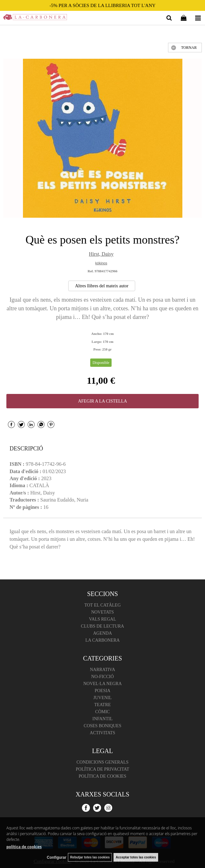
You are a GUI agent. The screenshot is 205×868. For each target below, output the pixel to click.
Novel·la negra (102, 684)
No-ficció (102, 677)
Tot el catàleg (102, 605)
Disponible (101, 363)
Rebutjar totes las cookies (90, 857)
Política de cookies (102, 776)
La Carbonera (103, 640)
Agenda (102, 633)
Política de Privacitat (102, 769)
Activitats (103, 733)
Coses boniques (103, 726)
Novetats (102, 612)
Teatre (102, 705)
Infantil (103, 719)
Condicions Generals (102, 762)
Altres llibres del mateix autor (102, 286)
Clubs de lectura (102, 626)
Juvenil (103, 698)
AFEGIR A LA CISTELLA (103, 401)
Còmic (103, 712)
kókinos (101, 263)
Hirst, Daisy (101, 254)
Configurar (57, 857)
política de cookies (24, 847)
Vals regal (102, 619)
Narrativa (102, 670)
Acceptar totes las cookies (136, 857)
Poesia (102, 691)
